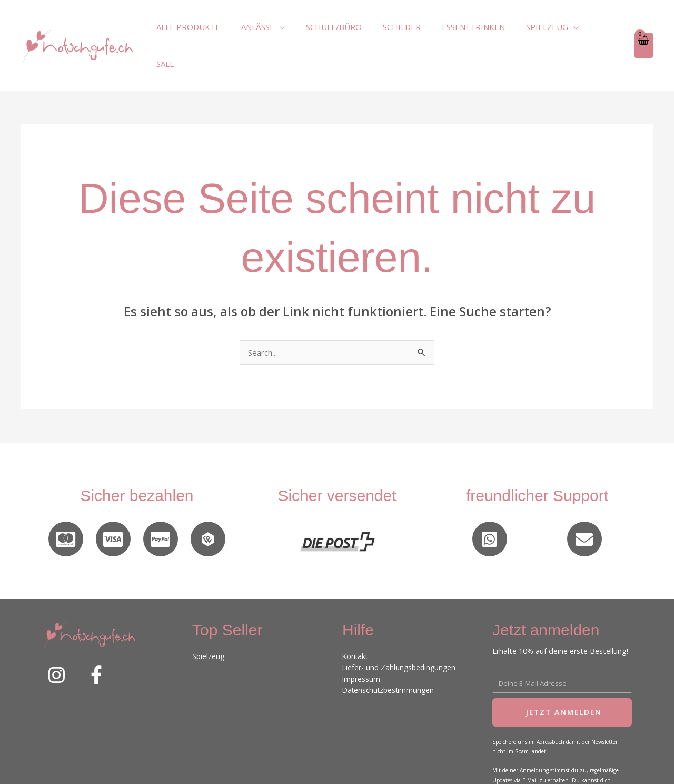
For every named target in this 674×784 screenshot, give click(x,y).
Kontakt (356, 620)
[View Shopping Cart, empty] (643, 27)
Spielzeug (209, 620)
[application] (303, 27)
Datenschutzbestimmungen (391, 654)
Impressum (362, 643)
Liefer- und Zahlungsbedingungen (401, 632)
